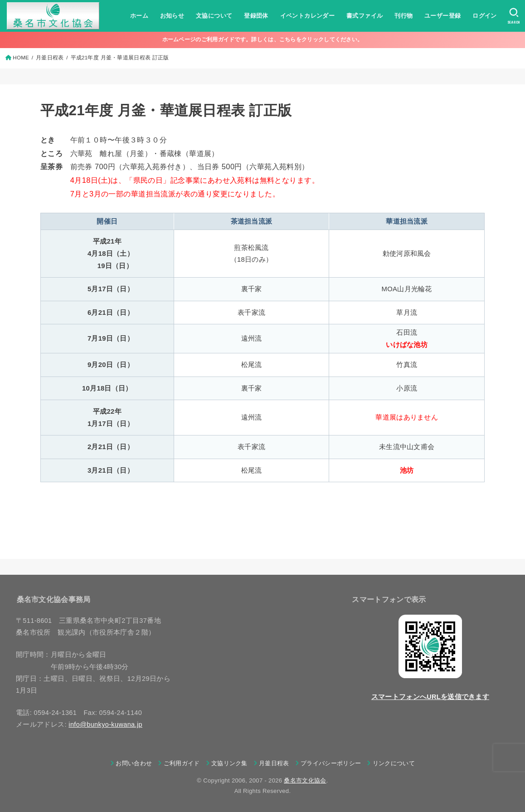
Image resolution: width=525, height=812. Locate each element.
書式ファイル (365, 16)
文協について (214, 16)
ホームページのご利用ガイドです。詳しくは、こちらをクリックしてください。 (263, 39)
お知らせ (172, 16)
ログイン (485, 16)
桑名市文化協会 (305, 780)
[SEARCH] (514, 16)
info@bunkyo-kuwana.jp (105, 724)
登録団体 (256, 16)
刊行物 (403, 16)
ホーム (139, 16)
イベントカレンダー (307, 16)
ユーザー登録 (442, 16)
